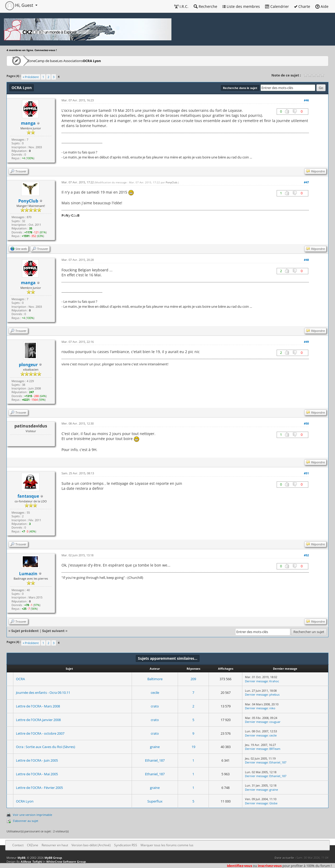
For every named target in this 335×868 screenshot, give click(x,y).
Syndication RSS (126, 845)
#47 (306, 182)
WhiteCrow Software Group (66, 862)
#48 (306, 260)
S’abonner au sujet (26, 821)
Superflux (155, 801)
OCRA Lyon (127, 61)
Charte (302, 6)
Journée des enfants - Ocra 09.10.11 (43, 693)
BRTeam (275, 749)
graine (155, 747)
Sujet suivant (53, 631)
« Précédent (31, 77)
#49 (306, 342)
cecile (155, 693)
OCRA (20, 679)
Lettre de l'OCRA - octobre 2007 (40, 733)
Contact (18, 845)
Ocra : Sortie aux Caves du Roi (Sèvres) (46, 747)
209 (193, 679)
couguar (275, 722)
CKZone (37, 61)
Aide (322, 6)
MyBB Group (53, 858)
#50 (306, 423)
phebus (274, 694)
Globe (273, 803)
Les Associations (96, 61)
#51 (306, 473)
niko (272, 708)
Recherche (205, 6)
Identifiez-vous (239, 866)
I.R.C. (181, 6)
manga (28, 123)
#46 (306, 100)
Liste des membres (241, 6)
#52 (306, 555)
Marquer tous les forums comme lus (167, 845)
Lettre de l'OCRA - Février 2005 (39, 788)
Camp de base (63, 61)
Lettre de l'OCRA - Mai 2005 (37, 774)
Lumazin (28, 574)
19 (193, 747)
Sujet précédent (25, 631)
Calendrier (277, 6)
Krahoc (274, 681)
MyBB (21, 858)
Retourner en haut (55, 845)
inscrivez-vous (270, 866)
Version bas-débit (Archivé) (91, 845)
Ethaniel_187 (155, 760)
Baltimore (155, 679)
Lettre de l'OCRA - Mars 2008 (38, 706)
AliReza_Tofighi (31, 862)
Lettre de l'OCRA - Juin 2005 (37, 760)
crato (155, 706)
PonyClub (171, 182)
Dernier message (256, 681)
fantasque (28, 496)
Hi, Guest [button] (20, 5)
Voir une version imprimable (32, 815)
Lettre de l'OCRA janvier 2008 (38, 720)
